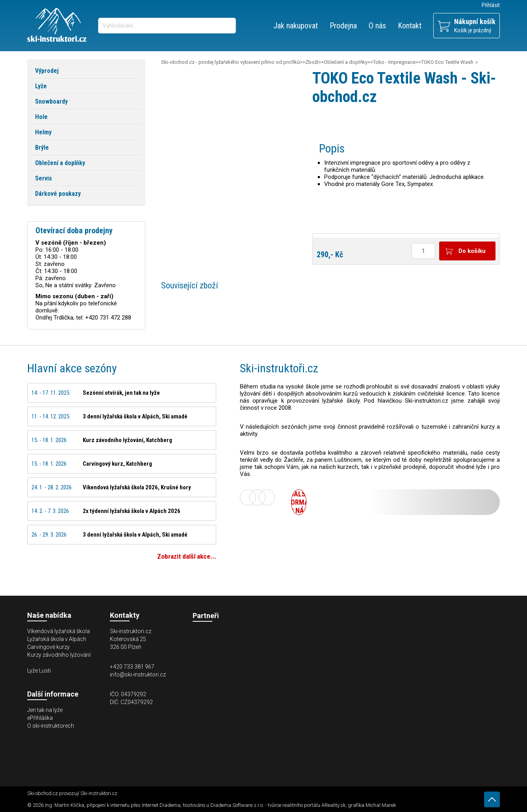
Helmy (43, 132)
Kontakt (410, 26)
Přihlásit (491, 5)
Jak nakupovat (296, 26)
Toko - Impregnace (394, 62)
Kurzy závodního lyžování (59, 655)
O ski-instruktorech (51, 726)
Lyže (41, 86)
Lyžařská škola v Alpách (57, 639)
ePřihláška (40, 718)
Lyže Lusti (39, 671)
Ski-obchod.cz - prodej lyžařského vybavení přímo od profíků (230, 62)
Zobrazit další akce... (187, 556)
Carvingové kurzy (48, 647)
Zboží (312, 62)
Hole (41, 117)
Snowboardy (51, 101)
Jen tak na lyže (45, 710)
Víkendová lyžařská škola (58, 631)
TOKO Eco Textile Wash (447, 62)
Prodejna (343, 26)
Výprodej (47, 71)
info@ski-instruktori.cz (138, 674)
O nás (377, 26)
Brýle (42, 148)
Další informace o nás (299, 502)
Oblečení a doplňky (346, 62)
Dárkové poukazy (58, 194)
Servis (44, 178)
